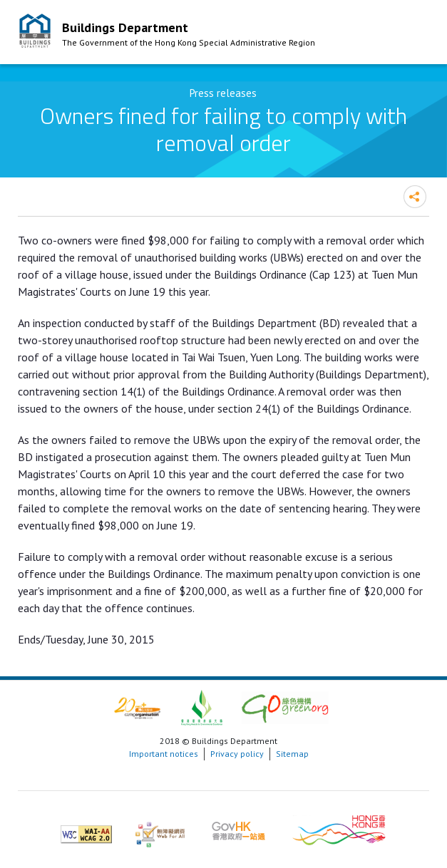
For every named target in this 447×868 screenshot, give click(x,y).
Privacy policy (237, 754)
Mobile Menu (415, 34)
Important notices (164, 754)
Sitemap (292, 754)
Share (415, 197)
